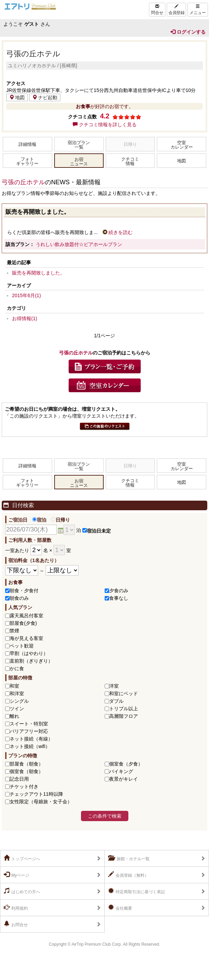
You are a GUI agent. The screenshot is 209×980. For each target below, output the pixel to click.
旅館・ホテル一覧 (129, 858)
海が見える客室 (26, 638)
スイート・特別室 (29, 724)
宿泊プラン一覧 (79, 145)
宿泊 (39, 520)
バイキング (121, 771)
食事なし (119, 598)
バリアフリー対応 (29, 731)
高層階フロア (124, 716)
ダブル (116, 701)
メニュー (198, 10)
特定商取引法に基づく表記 (137, 891)
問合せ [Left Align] (157, 10)
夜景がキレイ (124, 779)
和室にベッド (124, 693)
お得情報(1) (25, 318)
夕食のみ (119, 591)
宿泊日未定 (97, 531)
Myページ (16, 875)
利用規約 (16, 908)
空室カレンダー (182, 145)
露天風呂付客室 (26, 616)
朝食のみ (19, 598)
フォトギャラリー (27, 161)
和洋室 (17, 693)
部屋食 (26, 764)
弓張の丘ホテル (33, 54)
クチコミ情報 (130, 161)
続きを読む (118, 232)
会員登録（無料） (128, 875)
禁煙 (14, 631)
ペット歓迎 (22, 646)
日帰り (61, 520)
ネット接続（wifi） (30, 746)
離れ (14, 716)
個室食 (126, 764)
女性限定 (41, 802)
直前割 (31, 661)
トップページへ (22, 858)
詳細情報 (27, 144)
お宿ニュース (79, 162)
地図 (17, 97)
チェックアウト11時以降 (36, 794)
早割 (29, 653)
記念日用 (19, 779)
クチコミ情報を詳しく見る (105, 125)
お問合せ (16, 924)
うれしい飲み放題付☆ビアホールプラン (79, 244)
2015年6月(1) (26, 295)
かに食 (17, 668)
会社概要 (120, 908)
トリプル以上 (124, 709)
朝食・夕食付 (24, 591)
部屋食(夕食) (23, 623)
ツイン (17, 709)
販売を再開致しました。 (38, 273)
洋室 (114, 686)
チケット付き (24, 786)
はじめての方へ (22, 891)
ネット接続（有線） (31, 739)
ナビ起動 (45, 97)
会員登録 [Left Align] (176, 10)
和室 (14, 686)
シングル (19, 701)
